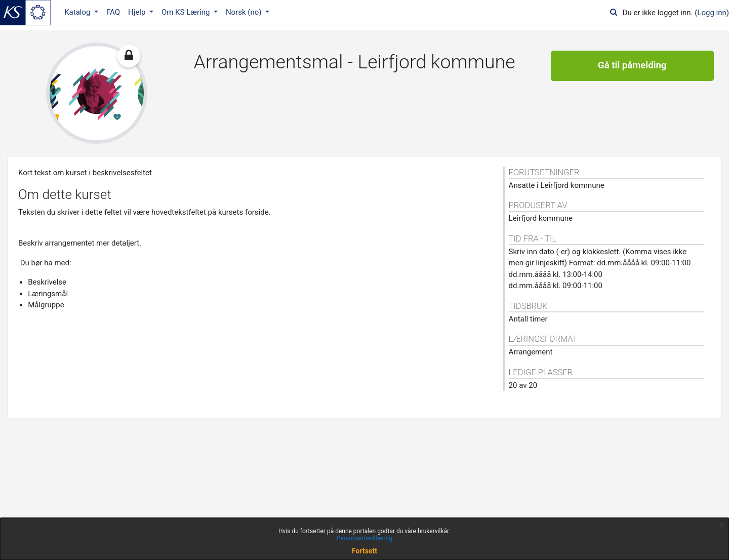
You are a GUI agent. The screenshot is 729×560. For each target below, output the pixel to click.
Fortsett (364, 551)
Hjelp (138, 12)
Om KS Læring (187, 12)
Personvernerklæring (364, 538)
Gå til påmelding (632, 66)
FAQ (113, 12)
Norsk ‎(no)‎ (245, 12)
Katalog (78, 12)
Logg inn (712, 13)
